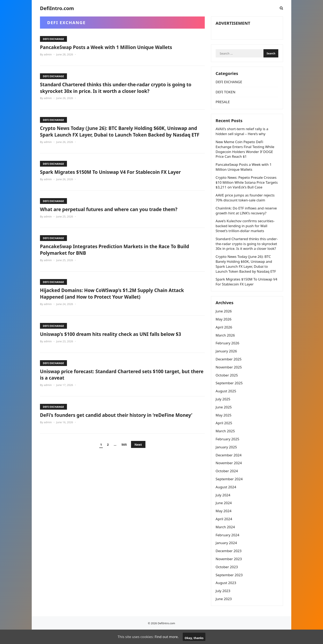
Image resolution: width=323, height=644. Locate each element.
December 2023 (229, 564)
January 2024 (227, 556)
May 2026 (224, 332)
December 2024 (229, 468)
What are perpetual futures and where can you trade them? (118, 216)
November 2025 (229, 380)
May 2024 (224, 524)
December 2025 (229, 372)
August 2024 (227, 500)
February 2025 (228, 452)
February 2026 (228, 356)
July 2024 (224, 508)
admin (48, 54)
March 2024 (226, 540)
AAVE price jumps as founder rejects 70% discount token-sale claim (246, 204)
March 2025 (226, 444)
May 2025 (224, 428)
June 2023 (224, 612)
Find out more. (167, 637)
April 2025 (225, 436)
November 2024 (229, 476)
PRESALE (223, 106)
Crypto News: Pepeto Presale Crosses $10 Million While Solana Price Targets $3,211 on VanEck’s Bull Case (247, 188)
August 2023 (227, 595)
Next (138, 458)
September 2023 (230, 587)
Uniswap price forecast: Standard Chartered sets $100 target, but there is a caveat (119, 381)
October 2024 (227, 484)
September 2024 (230, 492)
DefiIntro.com (57, 8)
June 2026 (224, 324)
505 (124, 458)
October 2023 (227, 580)
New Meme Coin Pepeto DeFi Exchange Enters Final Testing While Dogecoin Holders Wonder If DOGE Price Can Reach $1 (246, 155)
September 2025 (230, 396)
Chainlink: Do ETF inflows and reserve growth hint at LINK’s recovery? (247, 217)
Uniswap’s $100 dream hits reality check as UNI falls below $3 (120, 340)
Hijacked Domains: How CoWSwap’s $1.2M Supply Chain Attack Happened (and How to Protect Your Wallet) (121, 300)
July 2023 (224, 604)
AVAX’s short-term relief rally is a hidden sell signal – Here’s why (243, 137)
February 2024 (228, 548)
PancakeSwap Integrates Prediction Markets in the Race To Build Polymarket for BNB (117, 256)
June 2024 (224, 516)
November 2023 (229, 572)
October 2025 (227, 388)
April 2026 (225, 340)
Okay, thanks (194, 638)
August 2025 (227, 404)
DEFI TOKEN (226, 96)
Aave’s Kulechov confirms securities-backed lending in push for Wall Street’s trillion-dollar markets (246, 232)
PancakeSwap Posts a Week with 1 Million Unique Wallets (115, 47)
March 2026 (226, 348)
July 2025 (224, 412)
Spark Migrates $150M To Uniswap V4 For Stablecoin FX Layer (120, 178)
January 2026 (227, 364)
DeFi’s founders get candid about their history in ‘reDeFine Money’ (116, 425)
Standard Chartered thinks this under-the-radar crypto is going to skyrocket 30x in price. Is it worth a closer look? (122, 88)
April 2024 (225, 532)
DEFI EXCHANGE (53, 39)
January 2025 (227, 460)
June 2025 (224, 420)
